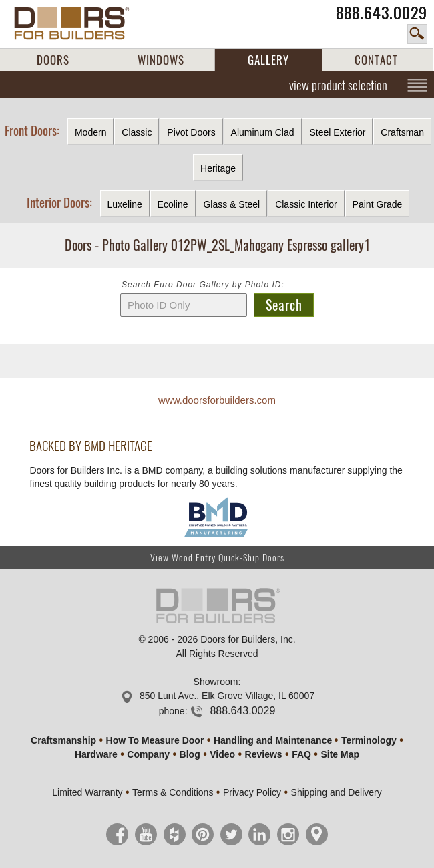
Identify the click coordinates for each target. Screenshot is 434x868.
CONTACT (376, 60)
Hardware (96, 754)
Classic (137, 132)
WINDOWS (161, 60)
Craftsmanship (63, 740)
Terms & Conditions (173, 792)
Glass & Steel (231, 204)
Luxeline (125, 204)
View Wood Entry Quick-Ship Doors (217, 558)
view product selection (338, 85)
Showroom (216, 682)
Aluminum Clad (263, 132)
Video (222, 754)
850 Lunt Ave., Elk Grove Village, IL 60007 (227, 696)
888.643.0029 (382, 13)
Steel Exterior (337, 132)
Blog (190, 754)
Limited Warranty (87, 792)
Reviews (264, 754)
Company (148, 754)
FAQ (301, 754)
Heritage (218, 168)
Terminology (369, 740)
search (417, 34)
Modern (90, 132)
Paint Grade (378, 204)
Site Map (340, 754)
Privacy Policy (252, 792)
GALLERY (268, 60)
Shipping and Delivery (337, 792)
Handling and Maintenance (273, 740)
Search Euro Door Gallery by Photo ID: (203, 285)
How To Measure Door (155, 740)
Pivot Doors (191, 132)
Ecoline (173, 204)
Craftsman (402, 132)
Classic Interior (306, 204)
